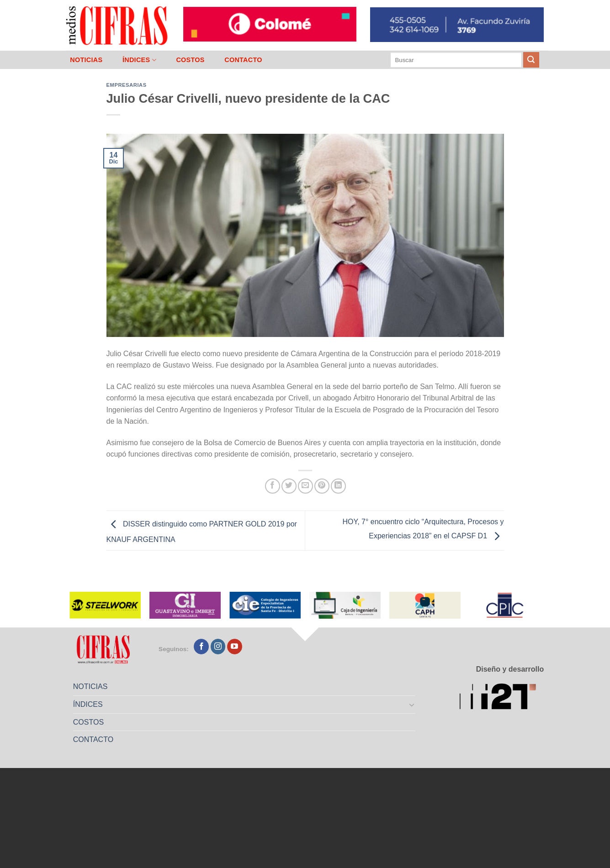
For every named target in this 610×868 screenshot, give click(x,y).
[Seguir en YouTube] (235, 647)
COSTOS (190, 60)
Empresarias (127, 85)
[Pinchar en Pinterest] (322, 486)
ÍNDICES (139, 60)
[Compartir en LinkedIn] (338, 486)
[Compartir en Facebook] (273, 486)
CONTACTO (243, 60)
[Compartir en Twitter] (289, 486)
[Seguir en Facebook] (201, 647)
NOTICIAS (86, 60)
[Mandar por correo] (305, 486)
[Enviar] (531, 60)
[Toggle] (412, 705)
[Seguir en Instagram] (218, 647)
